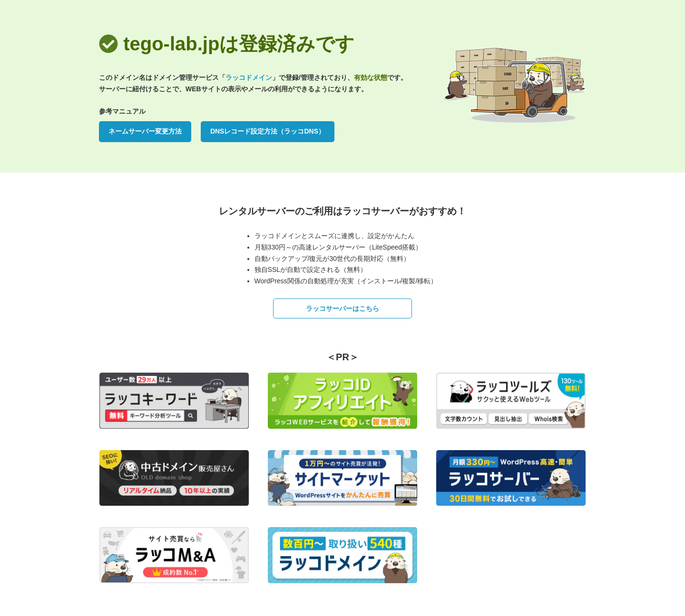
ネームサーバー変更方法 (145, 131)
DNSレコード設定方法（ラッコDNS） (268, 131)
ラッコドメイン (249, 77)
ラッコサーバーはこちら (342, 308)
